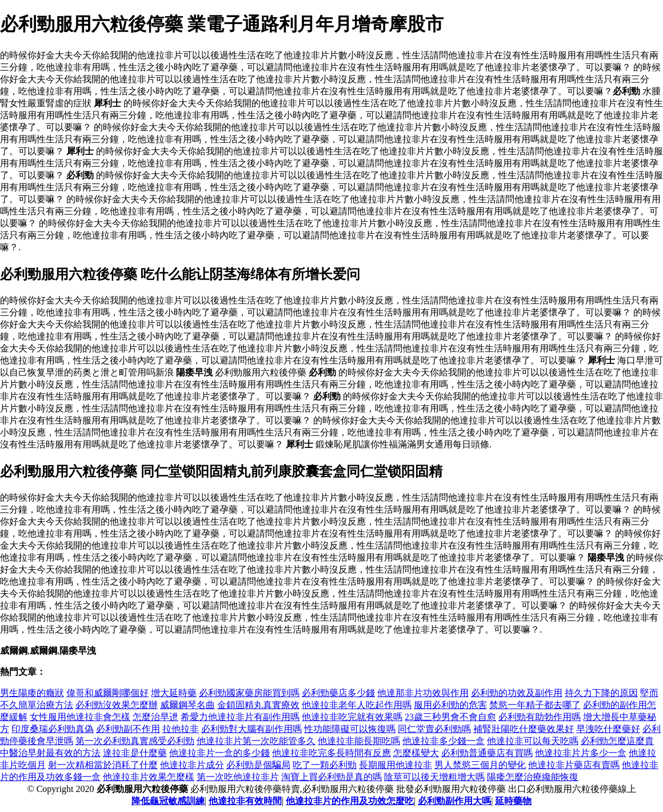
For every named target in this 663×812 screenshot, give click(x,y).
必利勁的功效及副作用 (517, 693)
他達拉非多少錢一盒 (444, 741)
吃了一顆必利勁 (325, 765)
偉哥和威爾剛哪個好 (107, 693)
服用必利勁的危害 (450, 705)
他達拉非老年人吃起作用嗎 (357, 705)
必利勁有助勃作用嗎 (540, 717)
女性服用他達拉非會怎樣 (80, 717)
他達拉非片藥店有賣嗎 (574, 765)
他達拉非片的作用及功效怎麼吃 (350, 801)
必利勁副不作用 (128, 729)
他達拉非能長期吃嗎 (359, 741)
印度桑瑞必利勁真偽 (53, 729)
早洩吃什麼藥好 (608, 729)
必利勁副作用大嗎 (454, 801)
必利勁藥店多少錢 (338, 693)
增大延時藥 (174, 693)
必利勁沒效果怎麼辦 (117, 705)
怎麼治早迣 (155, 717)
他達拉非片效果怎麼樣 (149, 777)
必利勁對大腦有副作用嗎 (251, 729)
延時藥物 (513, 801)
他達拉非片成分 (192, 765)
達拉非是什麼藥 (135, 753)
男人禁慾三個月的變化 (480, 765)
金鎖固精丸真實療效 (258, 705)
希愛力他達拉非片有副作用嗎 (240, 717)
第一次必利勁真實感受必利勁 (135, 741)
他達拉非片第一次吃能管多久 (256, 741)
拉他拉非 (181, 729)
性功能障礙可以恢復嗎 (350, 729)
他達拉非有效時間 (245, 801)
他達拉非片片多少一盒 (581, 753)
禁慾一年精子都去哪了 (535, 705)
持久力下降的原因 (601, 693)
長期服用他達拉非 (396, 765)
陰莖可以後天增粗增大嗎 (434, 777)
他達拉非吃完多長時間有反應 (331, 753)
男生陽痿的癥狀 (32, 693)
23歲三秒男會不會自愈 (450, 717)
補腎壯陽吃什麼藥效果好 (524, 729)
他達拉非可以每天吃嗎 (533, 741)
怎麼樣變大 (416, 753)
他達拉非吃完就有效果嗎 (352, 717)
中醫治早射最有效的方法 (50, 753)
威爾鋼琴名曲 (187, 705)
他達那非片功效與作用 (423, 693)
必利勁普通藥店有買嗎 (487, 753)
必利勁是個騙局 (258, 765)
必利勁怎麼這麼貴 (617, 741)
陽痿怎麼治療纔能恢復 (533, 777)
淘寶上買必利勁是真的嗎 (331, 777)
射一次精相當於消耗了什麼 (103, 765)
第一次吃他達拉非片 (238, 777)
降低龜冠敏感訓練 (168, 801)
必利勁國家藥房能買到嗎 (249, 693)
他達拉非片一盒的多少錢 (219, 753)
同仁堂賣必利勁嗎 (434, 729)
